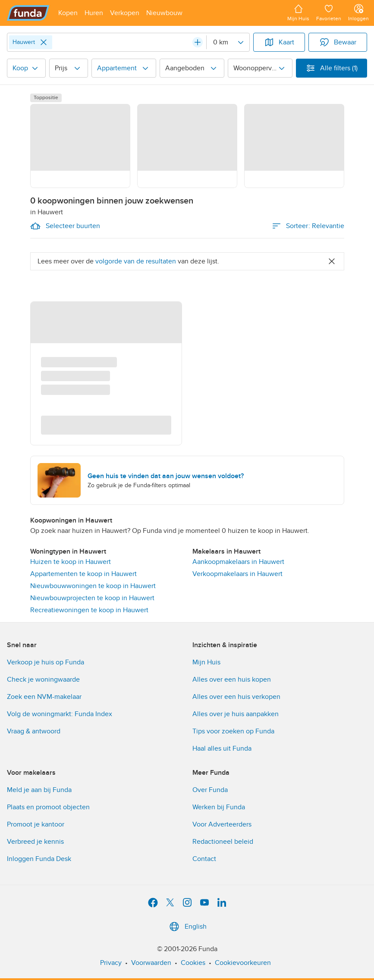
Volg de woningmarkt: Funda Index (60, 714)
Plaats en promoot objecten (48, 807)
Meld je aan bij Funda (39, 790)
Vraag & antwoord (34, 731)
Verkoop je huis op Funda (46, 662)
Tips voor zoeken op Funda (233, 731)
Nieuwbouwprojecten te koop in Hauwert (92, 598)
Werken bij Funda (219, 807)
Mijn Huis (206, 662)
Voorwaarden (151, 963)
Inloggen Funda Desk (39, 859)
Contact (204, 859)
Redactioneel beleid (223, 842)
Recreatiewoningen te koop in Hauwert (89, 610)
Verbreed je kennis (35, 842)
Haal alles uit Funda (222, 748)
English (187, 927)
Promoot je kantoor (36, 824)
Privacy (111, 963)
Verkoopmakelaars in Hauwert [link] (237, 574)
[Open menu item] (68, 13)
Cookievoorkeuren (243, 963)
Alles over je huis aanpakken (236, 714)
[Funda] (28, 13)
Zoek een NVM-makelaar (44, 697)
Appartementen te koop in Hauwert (83, 574)
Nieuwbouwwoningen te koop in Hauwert (93, 586)
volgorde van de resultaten (136, 261)
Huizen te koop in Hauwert (71, 562)
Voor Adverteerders (222, 824)
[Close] (44, 42)
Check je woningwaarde (43, 679)
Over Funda (210, 790)
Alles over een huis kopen (232, 679)
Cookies (193, 963)
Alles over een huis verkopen (236, 697)
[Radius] (228, 42)
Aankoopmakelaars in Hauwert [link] (238, 562)
